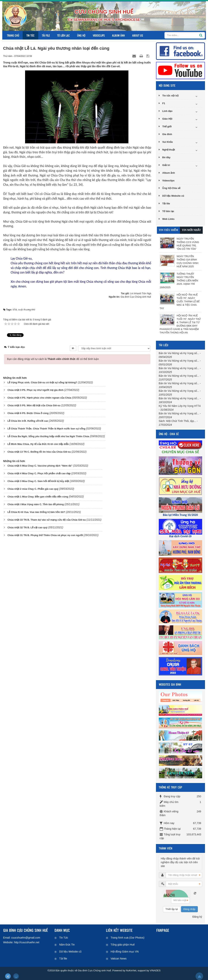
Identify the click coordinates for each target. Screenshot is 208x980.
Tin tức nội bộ (170, 96)
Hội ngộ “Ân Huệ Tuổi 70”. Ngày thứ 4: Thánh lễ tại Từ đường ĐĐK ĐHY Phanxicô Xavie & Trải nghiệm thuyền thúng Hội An (180, 324)
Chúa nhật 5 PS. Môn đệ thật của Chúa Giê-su (34, 405)
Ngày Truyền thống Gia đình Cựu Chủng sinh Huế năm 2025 (188, 261)
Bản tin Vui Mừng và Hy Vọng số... (179, 353)
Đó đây (166, 157)
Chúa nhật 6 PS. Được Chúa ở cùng (28, 413)
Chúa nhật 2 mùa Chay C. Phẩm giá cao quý (33, 489)
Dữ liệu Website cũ (173, 196)
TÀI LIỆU (163, 345)
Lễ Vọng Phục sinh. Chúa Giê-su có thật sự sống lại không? (42, 382)
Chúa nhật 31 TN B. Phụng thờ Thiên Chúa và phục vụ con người (45, 535)
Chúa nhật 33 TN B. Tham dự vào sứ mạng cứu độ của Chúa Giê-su (46, 520)
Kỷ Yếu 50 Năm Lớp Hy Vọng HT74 (180, 406)
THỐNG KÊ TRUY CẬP (170, 787)
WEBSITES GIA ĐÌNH (170, 684)
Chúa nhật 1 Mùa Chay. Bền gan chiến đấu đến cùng (38, 497)
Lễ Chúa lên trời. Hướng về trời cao (28, 421)
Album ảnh (118, 35)
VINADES (155, 970)
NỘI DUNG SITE (167, 85)
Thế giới (167, 126)
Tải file (46, 35)
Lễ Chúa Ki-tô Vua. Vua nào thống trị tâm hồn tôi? (36, 512)
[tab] (168, 230)
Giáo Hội (167, 119)
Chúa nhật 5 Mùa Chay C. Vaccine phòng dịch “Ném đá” (40, 466)
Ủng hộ (81, 35)
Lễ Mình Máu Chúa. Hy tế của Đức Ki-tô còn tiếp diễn (38, 444)
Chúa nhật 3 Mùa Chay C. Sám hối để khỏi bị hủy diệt (38, 481)
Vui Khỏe (167, 142)
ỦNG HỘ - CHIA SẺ (169, 434)
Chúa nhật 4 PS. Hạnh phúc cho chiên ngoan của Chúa (39, 398)
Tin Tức (30, 35)
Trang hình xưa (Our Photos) (128, 938)
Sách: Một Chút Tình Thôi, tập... (177, 421)
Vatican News (119, 959)
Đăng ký (197, 917)
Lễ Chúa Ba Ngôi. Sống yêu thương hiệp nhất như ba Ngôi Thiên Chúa (48, 436)
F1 (164, 103)
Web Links (168, 219)
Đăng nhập (189, 909)
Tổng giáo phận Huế (123, 945)
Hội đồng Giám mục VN (125, 952)
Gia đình (167, 134)
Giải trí (166, 165)
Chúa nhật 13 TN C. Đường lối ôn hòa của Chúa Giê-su (39, 452)
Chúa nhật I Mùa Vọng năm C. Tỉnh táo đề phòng (36, 504)
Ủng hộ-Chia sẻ (171, 188)
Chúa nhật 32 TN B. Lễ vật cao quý (27, 527)
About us (138, 35)
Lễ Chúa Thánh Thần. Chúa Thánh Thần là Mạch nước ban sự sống (46, 429)
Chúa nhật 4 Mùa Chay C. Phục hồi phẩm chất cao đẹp (39, 473)
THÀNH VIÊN (165, 848)
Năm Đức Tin (67, 945)
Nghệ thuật (168, 150)
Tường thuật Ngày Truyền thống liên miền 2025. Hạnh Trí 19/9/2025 (179, 281)
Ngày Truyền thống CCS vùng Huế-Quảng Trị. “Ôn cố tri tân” (188, 244)
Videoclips (99, 35)
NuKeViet (131, 970)
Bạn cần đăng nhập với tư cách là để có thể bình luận (53, 359)
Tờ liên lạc (63, 35)
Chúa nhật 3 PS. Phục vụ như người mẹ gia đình (35, 390)
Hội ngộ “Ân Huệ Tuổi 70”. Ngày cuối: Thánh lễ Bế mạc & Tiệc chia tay (180, 301)
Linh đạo (167, 111)
